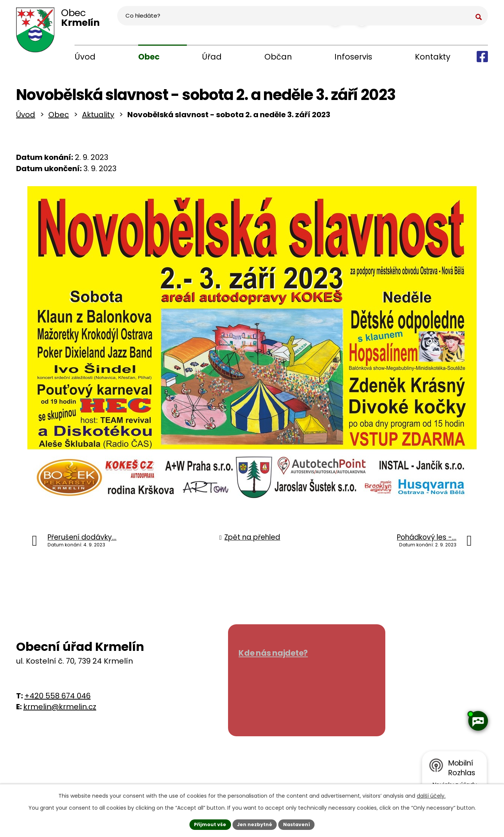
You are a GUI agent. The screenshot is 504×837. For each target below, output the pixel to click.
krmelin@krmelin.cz (60, 710)
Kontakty (433, 57)
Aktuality (98, 118)
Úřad (212, 57)
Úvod (85, 57)
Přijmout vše (205, 823)
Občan (278, 57)
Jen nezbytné (255, 823)
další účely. (431, 794)
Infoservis (353, 57)
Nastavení (301, 823)
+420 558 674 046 (57, 700)
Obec (149, 57)
